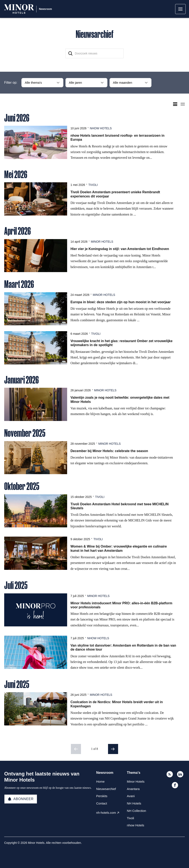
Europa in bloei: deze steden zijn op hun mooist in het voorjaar (121, 302)
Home (100, 781)
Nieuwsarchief (106, 789)
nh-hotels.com (106, 813)
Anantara (133, 789)
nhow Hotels (101, 128)
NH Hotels (134, 803)
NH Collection (137, 811)
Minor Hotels (102, 242)
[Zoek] (70, 53)
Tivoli (93, 185)
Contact (102, 803)
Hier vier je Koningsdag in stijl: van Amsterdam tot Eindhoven (120, 249)
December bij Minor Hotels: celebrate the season (109, 451)
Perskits (102, 796)
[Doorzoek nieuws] (94, 53)
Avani (131, 796)
